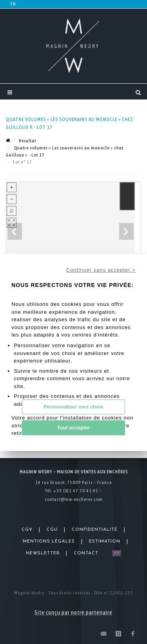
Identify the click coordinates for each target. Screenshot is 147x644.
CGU (52, 530)
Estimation (105, 542)
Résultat (27, 141)
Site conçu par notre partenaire (73, 613)
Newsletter (43, 553)
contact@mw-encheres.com (74, 499)
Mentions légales (49, 542)
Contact (86, 553)
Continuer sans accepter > (101, 270)
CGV (27, 530)
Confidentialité (95, 530)
